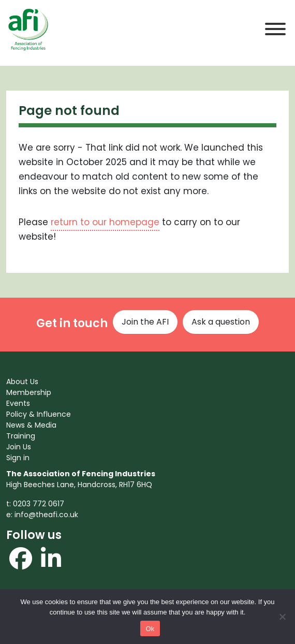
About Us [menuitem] (22, 382)
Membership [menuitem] (29, 392)
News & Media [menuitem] (31, 425)
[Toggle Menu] (275, 29)
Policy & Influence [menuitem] (39, 414)
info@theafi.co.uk (46, 515)
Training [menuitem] (21, 436)
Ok (150, 629)
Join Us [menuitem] (19, 447)
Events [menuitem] (18, 403)
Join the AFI (145, 322)
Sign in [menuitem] (18, 458)
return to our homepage (105, 222)
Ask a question (221, 322)
